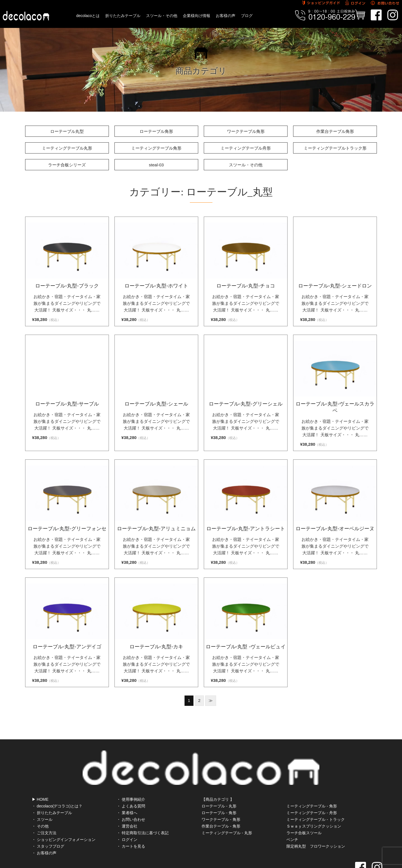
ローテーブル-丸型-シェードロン (335, 286)
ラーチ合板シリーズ (67, 165)
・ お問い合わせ (131, 795)
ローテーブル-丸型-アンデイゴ (67, 647)
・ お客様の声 (44, 828)
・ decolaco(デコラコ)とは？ (57, 781)
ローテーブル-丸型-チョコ (246, 286)
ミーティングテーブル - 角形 (312, 781)
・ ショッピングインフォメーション (64, 815)
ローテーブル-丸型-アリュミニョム (156, 529)
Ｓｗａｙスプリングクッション (314, 801)
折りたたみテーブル (123, 16)
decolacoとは (88, 16)
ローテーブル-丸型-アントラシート (246, 529)
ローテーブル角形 (156, 131)
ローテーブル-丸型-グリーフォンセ (67, 529)
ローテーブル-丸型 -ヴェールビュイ (246, 647)
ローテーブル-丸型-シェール (156, 404)
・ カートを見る (131, 821)
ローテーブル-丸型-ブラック (67, 286)
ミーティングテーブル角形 (156, 148)
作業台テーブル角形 (335, 131)
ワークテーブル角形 (246, 131)
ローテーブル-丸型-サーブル (67, 404)
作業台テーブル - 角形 (221, 801)
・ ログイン (127, 815)
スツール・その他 (162, 16)
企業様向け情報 (197, 16)
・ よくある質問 (131, 781)
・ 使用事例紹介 (131, 775)
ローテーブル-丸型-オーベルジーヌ (335, 529)
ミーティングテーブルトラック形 (335, 148)
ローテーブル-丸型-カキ (156, 647)
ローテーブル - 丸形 (219, 781)
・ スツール (42, 795)
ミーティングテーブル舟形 (246, 148)
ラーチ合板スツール (304, 808)
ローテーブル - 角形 (219, 788)
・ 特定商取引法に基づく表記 (143, 808)
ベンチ (292, 815)
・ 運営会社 (127, 801)
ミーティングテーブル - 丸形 (227, 808)
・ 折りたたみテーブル (52, 788)
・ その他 (40, 801)
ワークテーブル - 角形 (221, 795)
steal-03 (156, 165)
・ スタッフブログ (48, 821)
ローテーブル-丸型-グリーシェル (246, 404)
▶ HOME (40, 775)
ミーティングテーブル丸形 (67, 148)
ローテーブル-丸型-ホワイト (156, 286)
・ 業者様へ (127, 788)
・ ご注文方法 (44, 808)
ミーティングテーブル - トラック (315, 795)
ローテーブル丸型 (67, 131)
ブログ (247, 16)
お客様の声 (226, 16)
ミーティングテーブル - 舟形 (312, 788)
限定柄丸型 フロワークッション (316, 821)
